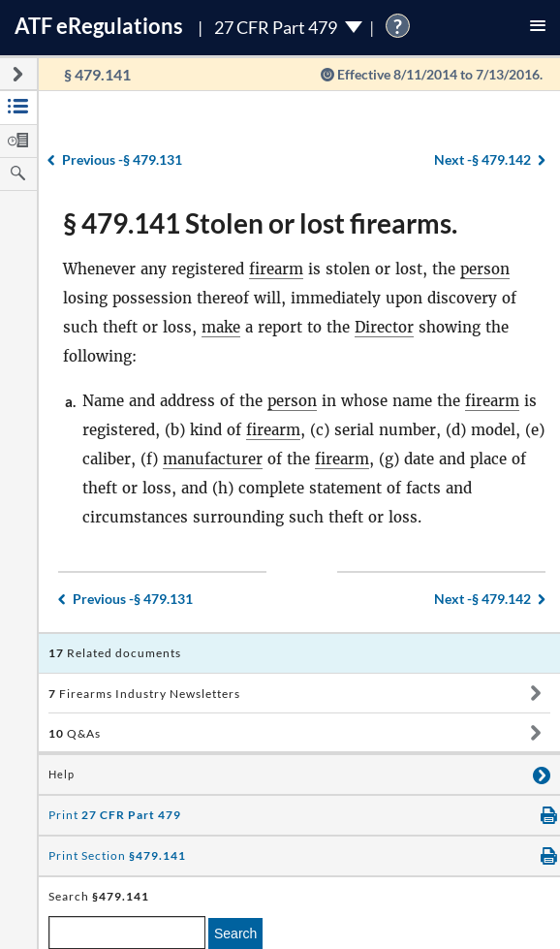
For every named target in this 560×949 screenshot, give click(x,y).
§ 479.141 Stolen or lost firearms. (260, 223)
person (485, 269)
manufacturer (213, 459)
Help (62, 775)
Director (384, 327)
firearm (276, 269)
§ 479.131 (122, 159)
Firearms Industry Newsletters (144, 694)
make (221, 327)
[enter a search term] (127, 933)
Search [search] (235, 933)
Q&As (75, 733)
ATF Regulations (99, 26)
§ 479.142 (482, 159)
